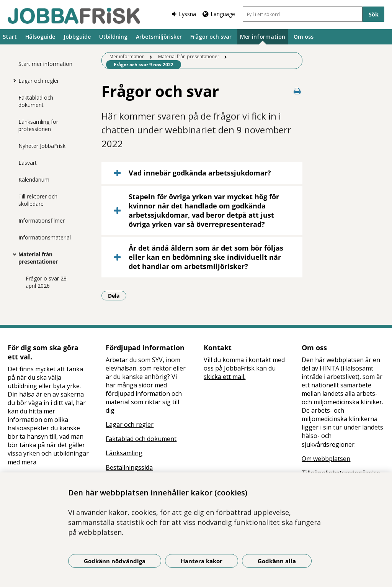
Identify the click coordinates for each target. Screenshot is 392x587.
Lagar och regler (39, 81)
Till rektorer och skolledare (38, 200)
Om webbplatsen (326, 459)
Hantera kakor (202, 561)
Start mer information (45, 64)
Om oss (304, 37)
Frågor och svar (211, 37)
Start (10, 37)
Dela (117, 295)
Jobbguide (77, 37)
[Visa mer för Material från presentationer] (13, 254)
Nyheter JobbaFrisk (42, 146)
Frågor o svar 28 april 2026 (46, 282)
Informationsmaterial (45, 237)
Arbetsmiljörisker (159, 37)
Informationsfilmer (42, 221)
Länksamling (124, 453)
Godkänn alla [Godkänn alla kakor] (277, 561)
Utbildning (113, 37)
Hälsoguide (40, 37)
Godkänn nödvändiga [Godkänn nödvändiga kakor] (115, 561)
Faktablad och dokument (36, 101)
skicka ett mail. (225, 377)
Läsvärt (28, 163)
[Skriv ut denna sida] (297, 91)
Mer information (263, 37)
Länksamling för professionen (38, 125)
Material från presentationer (38, 258)
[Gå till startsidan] (74, 16)
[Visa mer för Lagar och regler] (13, 80)
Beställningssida (129, 467)
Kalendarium (34, 180)
